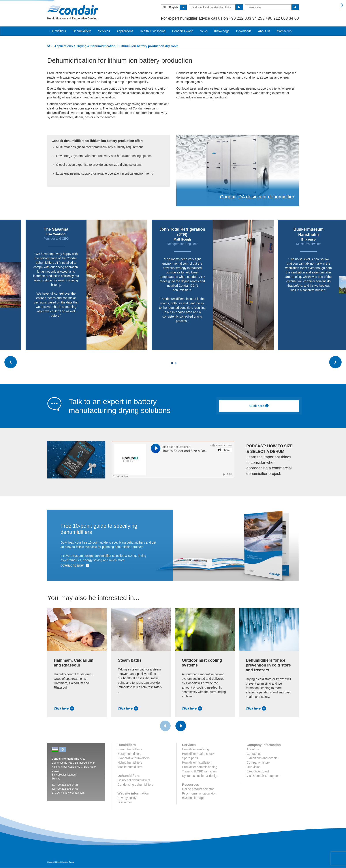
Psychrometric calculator (199, 793)
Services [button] (104, 31)
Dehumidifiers (82, 31)
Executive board (258, 771)
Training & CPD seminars (199, 771)
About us (264, 31)
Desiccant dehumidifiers (134, 780)
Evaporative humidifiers (134, 758)
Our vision (253, 767)
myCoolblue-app (193, 798)
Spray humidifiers (130, 754)
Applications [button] (125, 31)
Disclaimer (125, 802)
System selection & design (200, 776)
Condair (73, 10)
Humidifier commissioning (200, 767)
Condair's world (183, 31)
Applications (64, 46)
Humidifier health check (198, 754)
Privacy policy (127, 798)
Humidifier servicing (196, 749)
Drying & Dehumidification (96, 46)
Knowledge (222, 31)
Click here (259, 406)
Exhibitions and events (262, 758)
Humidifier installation (197, 763)
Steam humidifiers (130, 749)
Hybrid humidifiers (130, 763)
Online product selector (198, 789)
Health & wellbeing (153, 31)
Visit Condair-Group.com (263, 776)
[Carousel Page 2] (176, 363)
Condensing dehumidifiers (135, 785)
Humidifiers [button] (58, 31)
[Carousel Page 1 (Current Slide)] (172, 363)
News (204, 31)
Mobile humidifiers (130, 767)
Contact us (284, 31)
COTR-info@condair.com (70, 793)
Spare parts (190, 758)
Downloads (244, 31)
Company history (258, 763)
